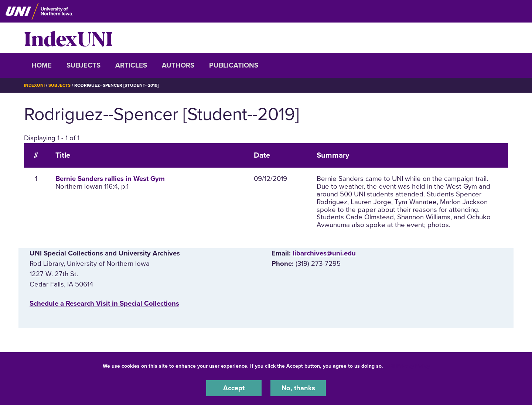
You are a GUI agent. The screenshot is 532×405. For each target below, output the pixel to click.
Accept (234, 388)
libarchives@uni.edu (324, 253)
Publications (234, 65)
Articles (131, 65)
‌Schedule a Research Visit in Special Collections (104, 303)
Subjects (83, 65)
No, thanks (298, 388)
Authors (178, 65)
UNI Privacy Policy (408, 366)
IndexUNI (68, 38)
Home (42, 65)
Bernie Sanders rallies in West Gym (110, 179)
